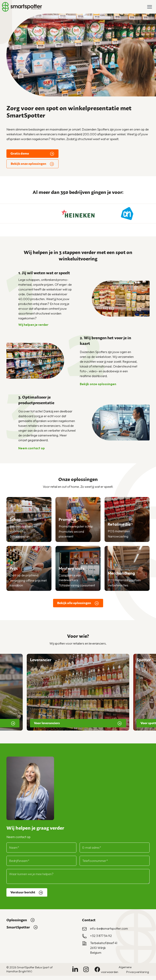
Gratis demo (32, 154)
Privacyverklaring (138, 972)
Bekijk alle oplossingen (78, 603)
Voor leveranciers (78, 723)
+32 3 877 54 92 (101, 936)
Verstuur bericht (27, 890)
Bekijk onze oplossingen (32, 164)
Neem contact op (34, 448)
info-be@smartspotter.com (109, 928)
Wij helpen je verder (36, 325)
